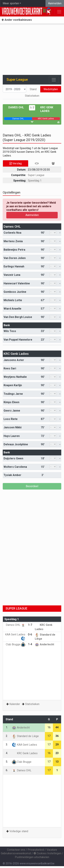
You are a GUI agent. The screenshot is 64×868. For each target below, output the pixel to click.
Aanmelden (55, 3)
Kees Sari (10, 368)
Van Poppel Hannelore (18, 340)
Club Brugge (16, 644)
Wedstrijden (51, 89)
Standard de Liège (25, 736)
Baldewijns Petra (14, 250)
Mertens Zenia (13, 241)
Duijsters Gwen (13, 458)
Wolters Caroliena (15, 467)
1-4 (30, 644)
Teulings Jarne (13, 394)
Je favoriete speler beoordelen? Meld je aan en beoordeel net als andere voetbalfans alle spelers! (31, 206)
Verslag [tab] (16, 163)
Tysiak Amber (12, 475)
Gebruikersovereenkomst (16, 853)
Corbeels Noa (12, 233)
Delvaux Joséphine (16, 444)
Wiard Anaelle (12, 309)
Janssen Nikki (13, 427)
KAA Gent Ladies (24, 745)
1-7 (32, 108)
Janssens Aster (14, 360)
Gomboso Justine (15, 292)
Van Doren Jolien (15, 258)
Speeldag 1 (35, 181)
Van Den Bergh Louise (18, 317)
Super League (36, 175)
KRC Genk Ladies (16, 354)
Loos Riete (11, 419)
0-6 (30, 634)
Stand (33, 89)
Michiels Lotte (13, 300)
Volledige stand (19, 831)
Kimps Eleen (11, 402)
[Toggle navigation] (54, 80)
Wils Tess (10, 331)
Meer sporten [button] (11, 3)
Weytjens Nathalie (15, 377)
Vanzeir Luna (12, 275)
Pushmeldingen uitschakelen (32, 857)
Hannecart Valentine (17, 283)
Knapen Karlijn (13, 385)
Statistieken (32, 96)
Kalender (15, 704)
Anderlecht (44, 644)
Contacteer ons (16, 850)
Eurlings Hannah (14, 266)
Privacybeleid (36, 850)
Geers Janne (12, 411)
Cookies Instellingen (47, 853)
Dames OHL (16, 107)
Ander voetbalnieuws (17, 20)
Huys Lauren (12, 436)
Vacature (52, 850)
